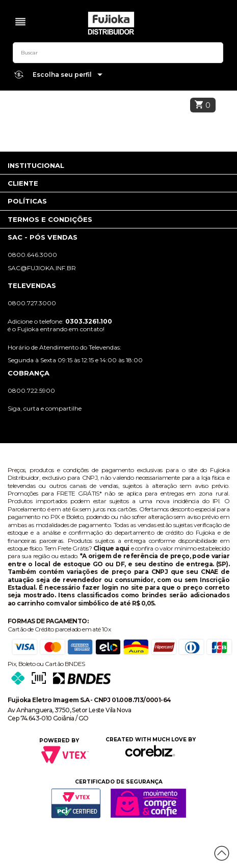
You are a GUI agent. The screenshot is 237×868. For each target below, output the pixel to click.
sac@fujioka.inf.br (42, 268)
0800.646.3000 (32, 255)
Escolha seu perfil (68, 75)
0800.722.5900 (31, 390)
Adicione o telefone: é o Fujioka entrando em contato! (60, 325)
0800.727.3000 (32, 303)
